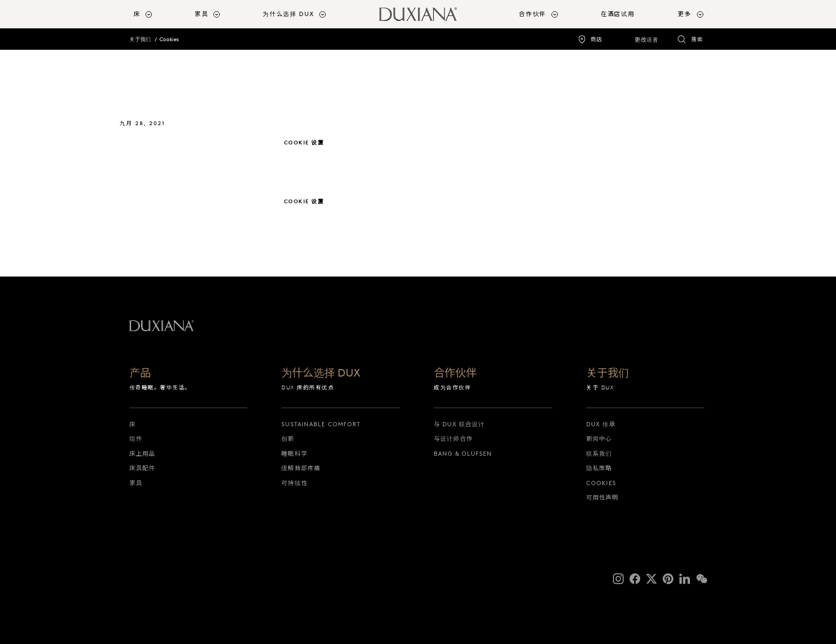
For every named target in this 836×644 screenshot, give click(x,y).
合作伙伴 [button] (532, 14)
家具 (136, 483)
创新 (288, 439)
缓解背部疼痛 (301, 468)
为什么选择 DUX (321, 373)
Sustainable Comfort (321, 424)
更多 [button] (684, 14)
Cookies (169, 39)
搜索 (697, 39)
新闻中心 (599, 439)
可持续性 (294, 483)
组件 (136, 439)
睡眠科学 (294, 454)
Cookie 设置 (304, 143)
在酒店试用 (618, 14)
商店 (596, 39)
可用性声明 (603, 497)
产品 (140, 373)
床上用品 (142, 454)
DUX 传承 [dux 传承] (601, 424)
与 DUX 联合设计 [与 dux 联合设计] (459, 424)
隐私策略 (599, 468)
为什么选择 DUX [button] (288, 14)
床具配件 (142, 468)
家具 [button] (201, 14)
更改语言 (647, 40)
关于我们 (140, 39)
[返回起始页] (418, 14)
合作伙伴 (455, 373)
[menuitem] (160, 14)
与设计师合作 (453, 439)
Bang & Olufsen (463, 454)
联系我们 (599, 454)
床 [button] (137, 14)
